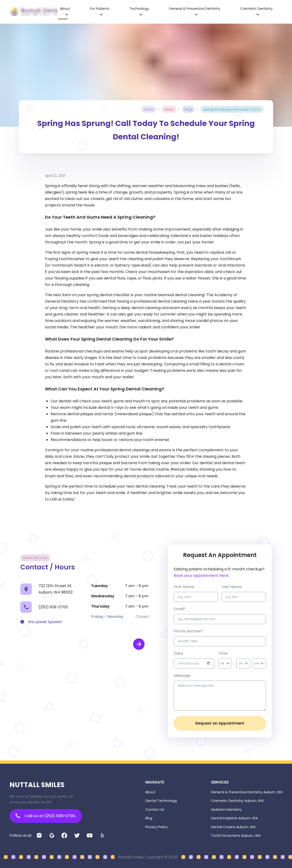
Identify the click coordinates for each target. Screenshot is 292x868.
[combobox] (221, 663)
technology (139, 9)
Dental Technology (161, 801)
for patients (100, 9)
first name (184, 587)
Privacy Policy (157, 827)
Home (149, 109)
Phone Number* (189, 631)
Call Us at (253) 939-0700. (46, 816)
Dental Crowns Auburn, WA (233, 827)
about (65, 9)
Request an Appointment (220, 723)
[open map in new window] (139, 644)
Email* (180, 609)
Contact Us (155, 810)
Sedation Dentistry (226, 810)
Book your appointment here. (201, 576)
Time (223, 653)
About (150, 792)
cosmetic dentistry (256, 9)
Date (178, 653)
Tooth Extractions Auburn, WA (236, 836)
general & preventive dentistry (195, 9)
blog (188, 109)
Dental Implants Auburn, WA (234, 818)
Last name (232, 587)
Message (182, 676)
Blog (149, 818)
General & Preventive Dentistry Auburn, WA (247, 792)
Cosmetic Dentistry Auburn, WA (237, 801)
